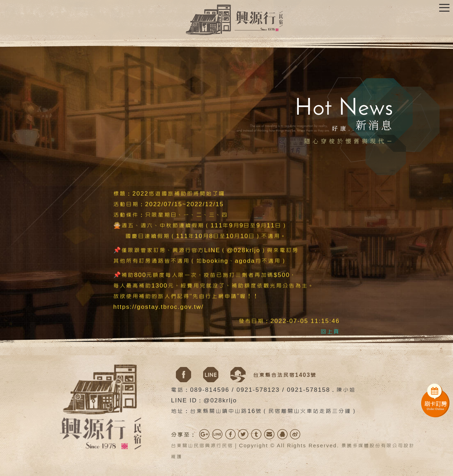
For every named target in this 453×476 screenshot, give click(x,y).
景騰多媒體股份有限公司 (372, 446)
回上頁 (330, 332)
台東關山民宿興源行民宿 (202, 446)
